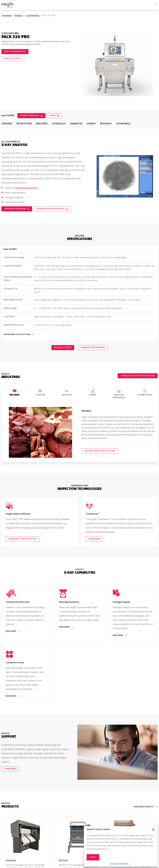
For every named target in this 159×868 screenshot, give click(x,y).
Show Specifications (19, 335)
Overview (7, 124)
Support (91, 124)
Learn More (10, 769)
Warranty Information (93, 348)
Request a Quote (13, 59)
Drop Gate (11, 861)
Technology (59, 124)
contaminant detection (26, 188)
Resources (106, 124)
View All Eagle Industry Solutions (138, 376)
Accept (93, 857)
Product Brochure (31, 116)
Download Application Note (52, 209)
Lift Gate (63, 861)
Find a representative (15, 52)
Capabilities (76, 124)
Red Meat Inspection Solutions (100, 451)
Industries (42, 124)
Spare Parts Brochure (17, 209)
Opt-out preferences (119, 863)
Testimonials (123, 124)
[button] (153, 830)
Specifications (24, 124)
